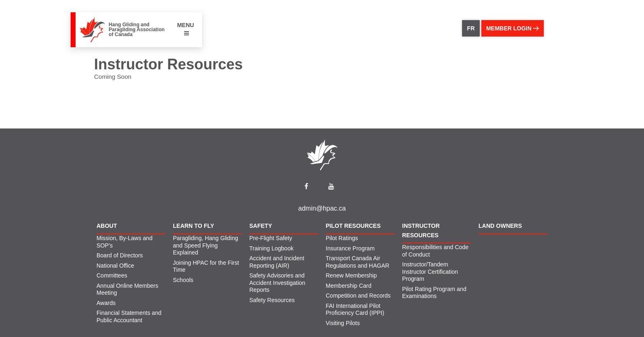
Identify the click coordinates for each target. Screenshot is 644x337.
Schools (183, 280)
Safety (261, 226)
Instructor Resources (421, 230)
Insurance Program (350, 248)
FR (471, 28)
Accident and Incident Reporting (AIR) (277, 262)
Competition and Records (358, 296)
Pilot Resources (353, 226)
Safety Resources (272, 300)
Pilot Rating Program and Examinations (434, 293)
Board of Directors (120, 255)
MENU (185, 29)
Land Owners (500, 226)
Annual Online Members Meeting (127, 289)
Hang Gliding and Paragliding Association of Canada (137, 30)
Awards (106, 303)
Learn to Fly (193, 226)
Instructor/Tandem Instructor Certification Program (430, 272)
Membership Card (348, 286)
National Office (115, 266)
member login (513, 28)
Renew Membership (351, 275)
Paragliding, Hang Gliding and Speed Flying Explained (206, 245)
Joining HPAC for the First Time (206, 266)
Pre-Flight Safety (271, 238)
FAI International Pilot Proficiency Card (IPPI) (355, 309)
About (107, 226)
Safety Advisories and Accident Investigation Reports (277, 283)
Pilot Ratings (342, 238)
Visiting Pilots (343, 323)
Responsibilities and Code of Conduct (435, 251)
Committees (112, 275)
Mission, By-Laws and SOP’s (124, 242)
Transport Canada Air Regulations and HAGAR (358, 262)
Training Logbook (271, 248)
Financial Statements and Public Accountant (129, 316)
